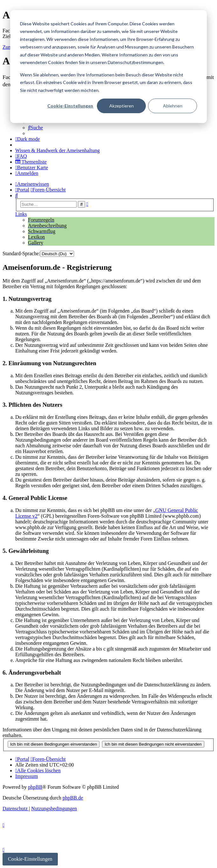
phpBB (35, 787)
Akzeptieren (122, 106)
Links (21, 214)
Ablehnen (173, 106)
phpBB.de (73, 798)
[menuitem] (35, 128)
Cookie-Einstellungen (70, 106)
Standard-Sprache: (21, 253)
